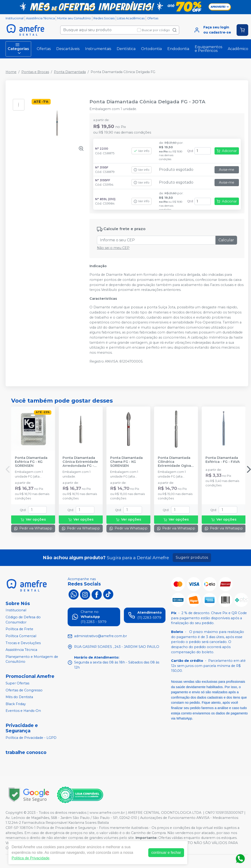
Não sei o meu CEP (113, 248)
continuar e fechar (166, 853)
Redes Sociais (104, 18)
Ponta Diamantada (70, 72)
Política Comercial (21, 636)
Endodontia (178, 49)
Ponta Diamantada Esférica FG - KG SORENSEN (31, 462)
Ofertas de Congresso (24, 690)
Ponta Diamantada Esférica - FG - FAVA (223, 460)
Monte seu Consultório (74, 18)
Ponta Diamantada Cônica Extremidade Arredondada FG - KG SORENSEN (80, 462)
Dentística (126, 49)
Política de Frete (19, 629)
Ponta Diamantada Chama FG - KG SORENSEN (126, 462)
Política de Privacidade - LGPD (31, 738)
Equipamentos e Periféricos (208, 49)
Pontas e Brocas (35, 72)
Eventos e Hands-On (23, 711)
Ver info (142, 151)
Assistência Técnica (40, 18)
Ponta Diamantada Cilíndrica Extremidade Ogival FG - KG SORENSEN (175, 462)
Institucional (15, 18)
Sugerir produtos (192, 557)
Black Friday (16, 704)
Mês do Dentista (19, 697)
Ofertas (153, 18)
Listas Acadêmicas (131, 18)
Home (11, 72)
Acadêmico (238, 49)
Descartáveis (68, 49)
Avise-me (227, 170)
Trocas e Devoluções (23, 643)
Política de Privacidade (31, 858)
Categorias (18, 49)
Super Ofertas (17, 683)
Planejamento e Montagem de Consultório (32, 659)
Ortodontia (151, 49)
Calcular (226, 240)
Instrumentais (98, 49)
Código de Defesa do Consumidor (23, 620)
